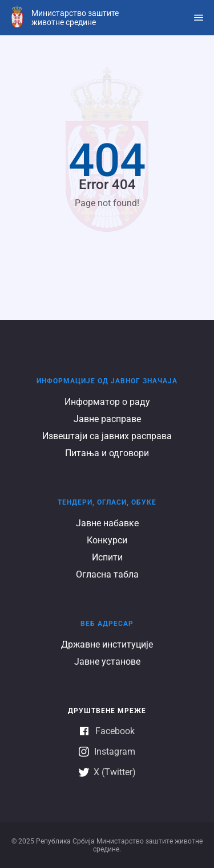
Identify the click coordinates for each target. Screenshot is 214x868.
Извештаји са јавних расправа (107, 436)
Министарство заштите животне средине (75, 18)
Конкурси (107, 540)
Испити (107, 557)
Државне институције (107, 644)
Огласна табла (107, 574)
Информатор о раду (107, 402)
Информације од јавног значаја (107, 381)
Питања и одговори (107, 453)
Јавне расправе (107, 419)
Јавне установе (107, 662)
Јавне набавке (107, 523)
